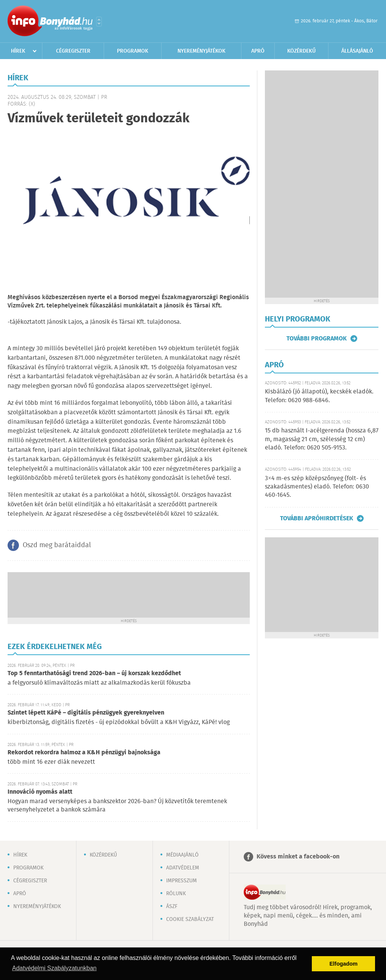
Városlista (99, 22)
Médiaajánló (182, 855)
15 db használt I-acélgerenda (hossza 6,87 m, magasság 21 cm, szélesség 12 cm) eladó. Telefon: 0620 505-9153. (322, 439)
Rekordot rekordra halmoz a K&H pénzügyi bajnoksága (84, 753)
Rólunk (176, 894)
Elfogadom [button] (344, 964)
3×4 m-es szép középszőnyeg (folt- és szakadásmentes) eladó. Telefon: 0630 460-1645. (317, 487)
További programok (317, 339)
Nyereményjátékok (202, 51)
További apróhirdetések (317, 518)
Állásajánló (357, 51)
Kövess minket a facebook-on (298, 857)
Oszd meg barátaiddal (57, 545)
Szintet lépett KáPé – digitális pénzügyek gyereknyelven (86, 713)
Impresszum (181, 881)
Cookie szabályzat (190, 919)
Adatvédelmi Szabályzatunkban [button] (54, 968)
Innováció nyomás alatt (40, 792)
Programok (133, 51)
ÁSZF (172, 907)
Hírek (18, 51)
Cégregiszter (73, 51)
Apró (258, 51)
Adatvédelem (183, 868)
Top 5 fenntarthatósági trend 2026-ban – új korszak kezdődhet (94, 673)
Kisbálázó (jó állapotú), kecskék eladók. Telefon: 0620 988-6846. (319, 396)
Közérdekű (301, 51)
